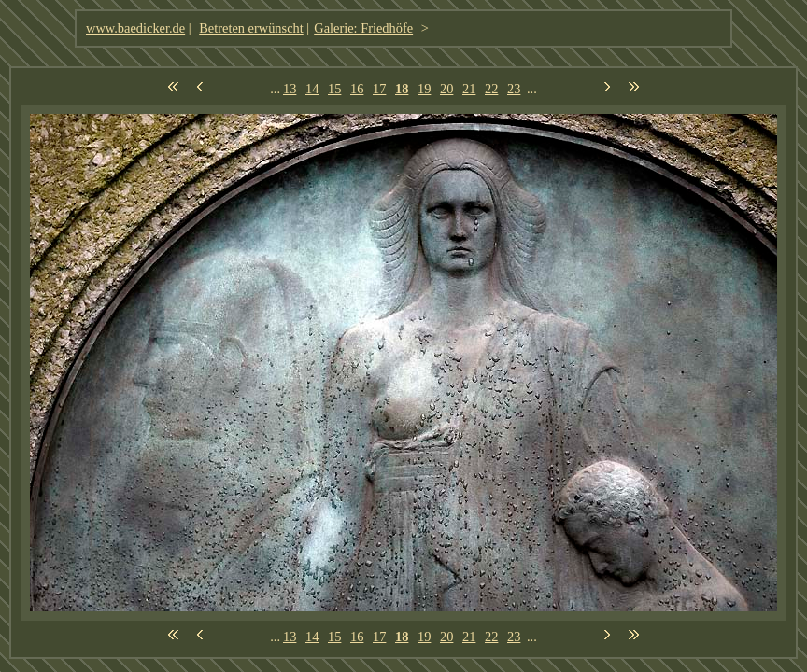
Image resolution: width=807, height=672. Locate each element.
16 (357, 89)
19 (424, 89)
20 (446, 89)
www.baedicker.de (135, 28)
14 (312, 89)
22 (491, 89)
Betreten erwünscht (251, 28)
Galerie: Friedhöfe (363, 28)
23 (514, 89)
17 (379, 89)
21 (469, 89)
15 (334, 89)
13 (290, 89)
